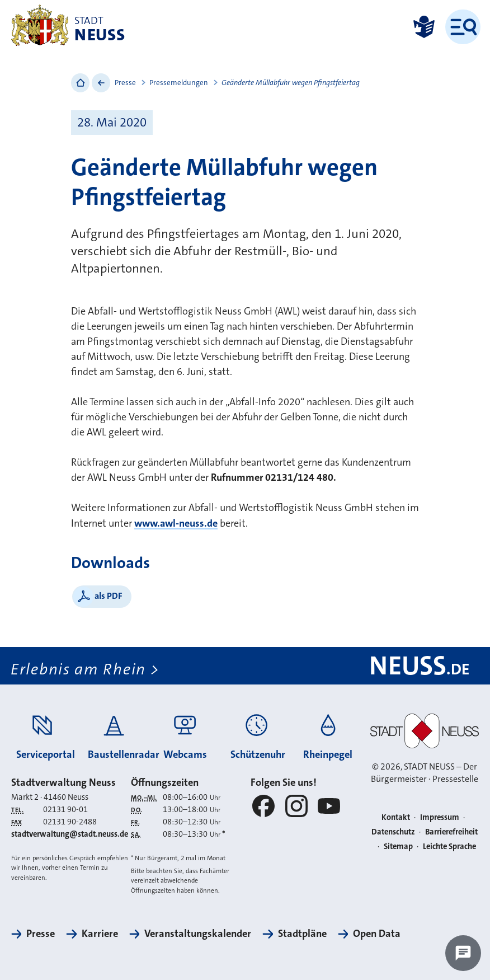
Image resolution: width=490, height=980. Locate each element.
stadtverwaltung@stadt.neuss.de (70, 834)
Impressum (440, 817)
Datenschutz (393, 832)
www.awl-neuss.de (176, 523)
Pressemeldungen (179, 83)
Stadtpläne (302, 934)
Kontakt (396, 817)
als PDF (109, 596)
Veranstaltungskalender (198, 934)
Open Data (377, 934)
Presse (125, 83)
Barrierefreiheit (451, 832)
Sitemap (398, 847)
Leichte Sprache (449, 847)
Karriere (100, 934)
